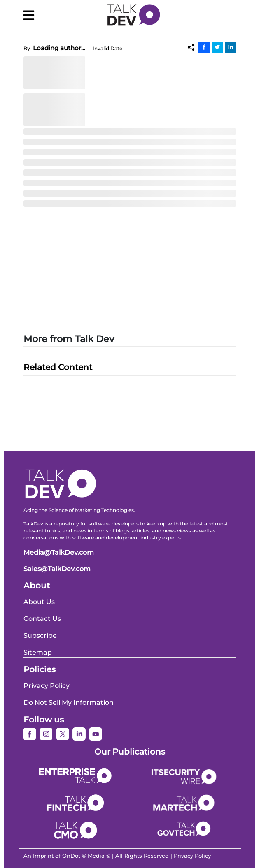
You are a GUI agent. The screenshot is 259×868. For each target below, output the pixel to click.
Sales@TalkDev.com (57, 569)
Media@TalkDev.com (59, 552)
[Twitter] (217, 47)
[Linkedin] (230, 47)
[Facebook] (204, 47)
